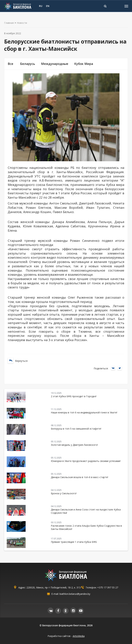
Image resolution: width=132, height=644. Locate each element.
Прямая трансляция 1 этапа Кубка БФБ (74, 542)
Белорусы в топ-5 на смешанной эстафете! (76, 429)
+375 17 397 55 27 (108, 587)
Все (10, 64)
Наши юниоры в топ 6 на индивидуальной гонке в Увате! (84, 412)
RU (41, 6)
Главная (9, 23)
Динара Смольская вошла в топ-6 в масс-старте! (79, 477)
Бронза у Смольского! (64, 493)
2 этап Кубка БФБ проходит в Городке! (74, 396)
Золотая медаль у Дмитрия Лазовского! (74, 445)
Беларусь (28, 64)
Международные (55, 64)
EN (48, 6)
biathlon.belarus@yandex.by (75, 594)
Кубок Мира (84, 64)
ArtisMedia (79, 636)
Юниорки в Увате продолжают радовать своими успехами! (86, 461)
